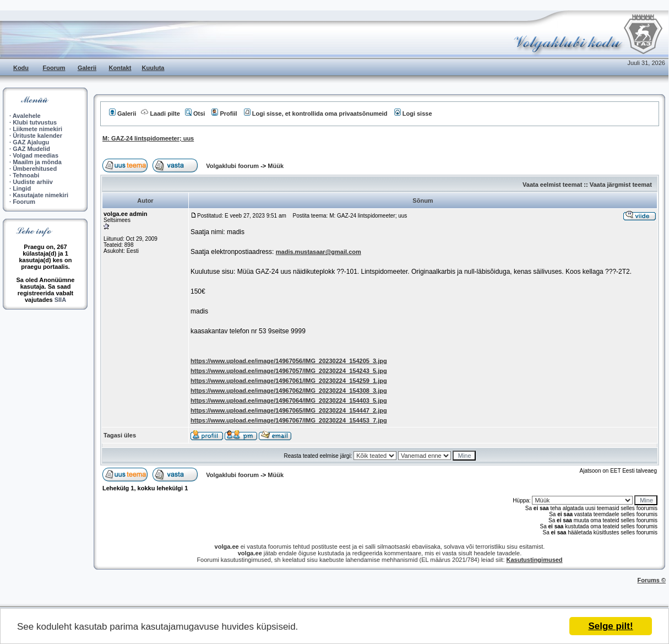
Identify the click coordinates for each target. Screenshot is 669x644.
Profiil (224, 113)
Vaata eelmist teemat (552, 185)
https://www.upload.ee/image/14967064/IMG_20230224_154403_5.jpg (289, 401)
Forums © (652, 580)
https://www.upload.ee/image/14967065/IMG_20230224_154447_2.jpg (289, 410)
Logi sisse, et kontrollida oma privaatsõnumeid (316, 113)
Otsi (195, 113)
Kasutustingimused (535, 560)
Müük (276, 166)
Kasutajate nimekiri (40, 195)
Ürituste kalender (37, 136)
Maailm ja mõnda (37, 162)
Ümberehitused (35, 169)
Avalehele (27, 116)
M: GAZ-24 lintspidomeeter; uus (148, 138)
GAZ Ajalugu (31, 142)
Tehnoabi (26, 175)
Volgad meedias (36, 155)
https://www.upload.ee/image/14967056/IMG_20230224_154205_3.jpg (289, 361)
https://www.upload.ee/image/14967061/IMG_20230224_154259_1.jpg (289, 381)
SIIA (60, 300)
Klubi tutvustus (35, 122)
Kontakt (120, 68)
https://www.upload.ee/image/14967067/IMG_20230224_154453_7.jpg (289, 420)
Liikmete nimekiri (37, 129)
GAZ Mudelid (31, 149)
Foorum (54, 68)
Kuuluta (153, 68)
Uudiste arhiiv (33, 182)
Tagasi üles (120, 435)
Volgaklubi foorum (233, 166)
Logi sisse (413, 113)
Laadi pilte (160, 113)
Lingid (22, 188)
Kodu (21, 68)
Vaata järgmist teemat (621, 185)
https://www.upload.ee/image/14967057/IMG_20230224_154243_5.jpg (289, 371)
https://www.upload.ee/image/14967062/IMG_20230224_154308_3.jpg (289, 391)
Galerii (87, 68)
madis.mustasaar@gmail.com (319, 252)
